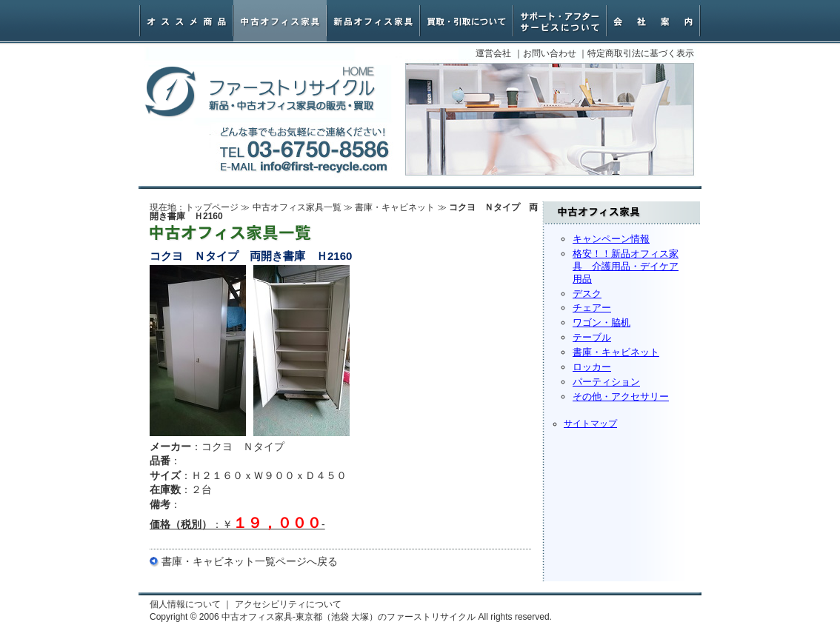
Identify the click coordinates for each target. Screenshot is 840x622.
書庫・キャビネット (616, 352)
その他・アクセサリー (621, 397)
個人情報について (185, 604)
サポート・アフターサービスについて (560, 21)
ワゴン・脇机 (601, 322)
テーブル (592, 337)
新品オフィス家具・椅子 (373, 21)
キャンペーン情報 (611, 239)
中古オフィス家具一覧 (297, 207)
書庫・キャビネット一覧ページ (234, 561)
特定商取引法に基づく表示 (641, 53)
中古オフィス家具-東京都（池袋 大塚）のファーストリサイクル (260, 92)
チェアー (592, 308)
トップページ (212, 207)
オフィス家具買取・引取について (467, 21)
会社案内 (653, 21)
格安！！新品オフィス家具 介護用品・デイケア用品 (626, 266)
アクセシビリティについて (288, 604)
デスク (587, 294)
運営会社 (493, 53)
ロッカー (592, 367)
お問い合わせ (550, 53)
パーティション (606, 382)
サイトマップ (590, 424)
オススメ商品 (187, 21)
